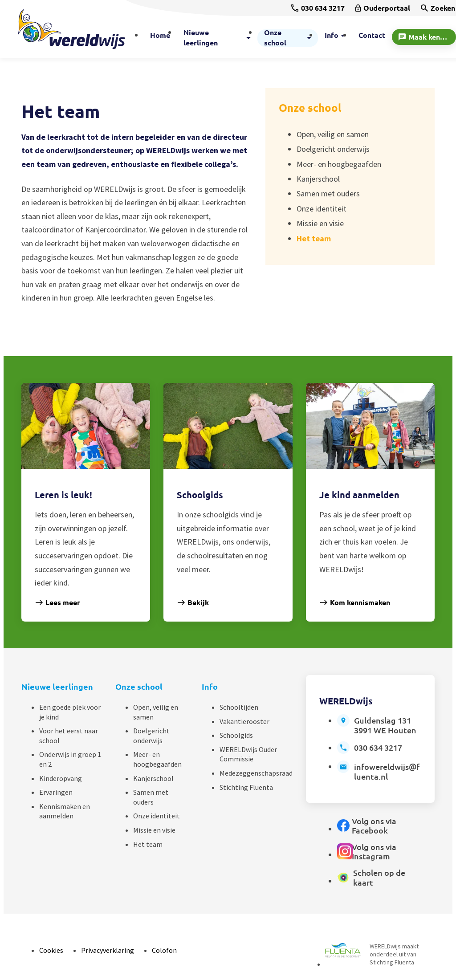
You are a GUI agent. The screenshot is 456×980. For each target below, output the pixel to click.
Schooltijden (239, 707)
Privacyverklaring (108, 950)
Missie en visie (154, 830)
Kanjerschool (153, 778)
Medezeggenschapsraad (256, 773)
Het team (148, 844)
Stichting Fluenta (246, 787)
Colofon (164, 950)
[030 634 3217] (318, 8)
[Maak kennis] (424, 37)
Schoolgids (236, 735)
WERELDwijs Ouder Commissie (248, 754)
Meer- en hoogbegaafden (157, 759)
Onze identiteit (157, 816)
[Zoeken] (438, 8)
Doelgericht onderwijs (151, 736)
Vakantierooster (244, 721)
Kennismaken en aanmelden (65, 811)
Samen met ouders (151, 797)
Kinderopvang (61, 778)
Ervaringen (56, 792)
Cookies (51, 950)
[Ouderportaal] (383, 8)
